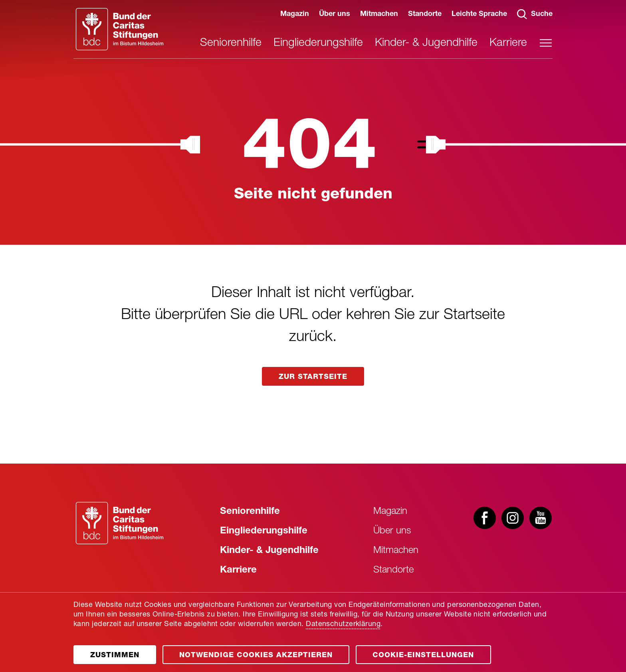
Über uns (335, 14)
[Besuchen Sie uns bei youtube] (541, 518)
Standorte (425, 14)
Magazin (295, 14)
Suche (535, 14)
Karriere (508, 44)
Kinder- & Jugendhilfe (426, 44)
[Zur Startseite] (120, 523)
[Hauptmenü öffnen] (546, 43)
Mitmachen (379, 14)
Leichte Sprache (479, 14)
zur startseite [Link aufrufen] (313, 377)
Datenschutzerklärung (343, 624)
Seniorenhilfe (231, 44)
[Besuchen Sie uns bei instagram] (513, 518)
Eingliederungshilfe (318, 44)
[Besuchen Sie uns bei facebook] (485, 518)
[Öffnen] (115, 655)
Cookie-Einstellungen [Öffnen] (423, 656)
